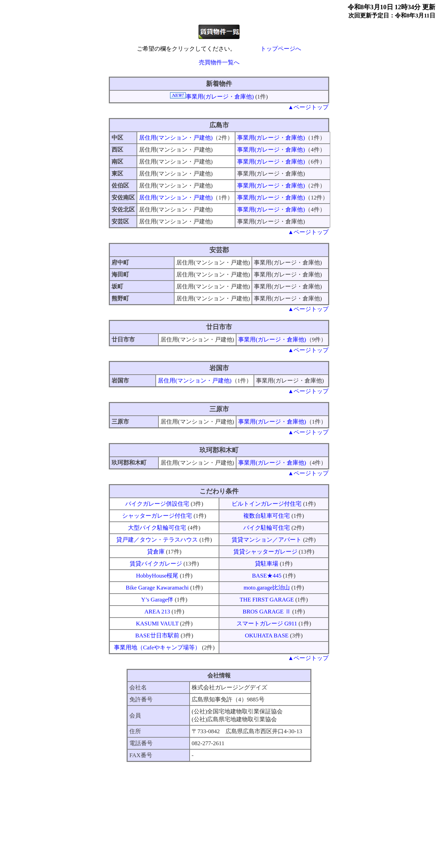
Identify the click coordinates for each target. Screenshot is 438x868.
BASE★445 (267, 576)
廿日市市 (219, 327)
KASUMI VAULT (157, 624)
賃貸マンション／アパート (267, 540)
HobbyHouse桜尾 (157, 576)
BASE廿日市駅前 (157, 636)
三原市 (219, 409)
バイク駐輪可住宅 (267, 528)
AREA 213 (157, 612)
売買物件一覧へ (219, 62)
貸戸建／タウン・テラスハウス (157, 540)
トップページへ (281, 49)
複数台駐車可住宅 (267, 516)
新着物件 (219, 84)
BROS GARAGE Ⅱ (267, 612)
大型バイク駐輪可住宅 (157, 528)
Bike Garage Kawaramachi (157, 588)
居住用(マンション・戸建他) (176, 138)
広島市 (219, 125)
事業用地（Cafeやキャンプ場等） (157, 647)
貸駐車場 (267, 564)
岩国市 (219, 368)
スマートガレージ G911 (267, 624)
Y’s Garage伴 (157, 600)
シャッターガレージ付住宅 (157, 516)
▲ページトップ (308, 107)
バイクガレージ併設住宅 (157, 504)
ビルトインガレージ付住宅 (267, 504)
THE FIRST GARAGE (267, 600)
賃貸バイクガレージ (156, 564)
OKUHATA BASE (267, 636)
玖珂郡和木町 (219, 450)
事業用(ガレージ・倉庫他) (220, 97)
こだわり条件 (219, 491)
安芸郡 (219, 250)
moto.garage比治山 (267, 588)
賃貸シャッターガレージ (265, 552)
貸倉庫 (156, 552)
